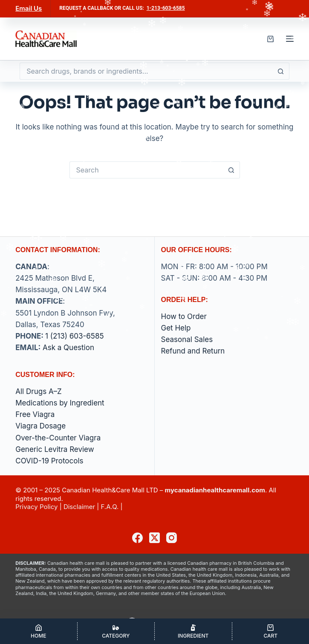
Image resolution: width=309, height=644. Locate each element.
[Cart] (271, 631)
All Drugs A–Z (39, 391)
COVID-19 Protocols (49, 461)
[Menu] (290, 39)
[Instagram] (172, 538)
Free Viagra (35, 414)
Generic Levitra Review (55, 449)
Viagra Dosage (40, 426)
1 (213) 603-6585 (74, 336)
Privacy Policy (36, 507)
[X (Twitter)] (154, 538)
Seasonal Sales (187, 339)
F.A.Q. (110, 507)
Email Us (29, 8)
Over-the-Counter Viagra (58, 438)
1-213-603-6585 (166, 8)
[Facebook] (137, 538)
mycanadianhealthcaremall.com (215, 490)
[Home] (39, 631)
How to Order (184, 316)
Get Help (176, 328)
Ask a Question (68, 348)
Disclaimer (79, 507)
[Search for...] (146, 71)
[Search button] (281, 71)
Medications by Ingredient (60, 403)
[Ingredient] (193, 631)
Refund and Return (193, 351)
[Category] (116, 631)
